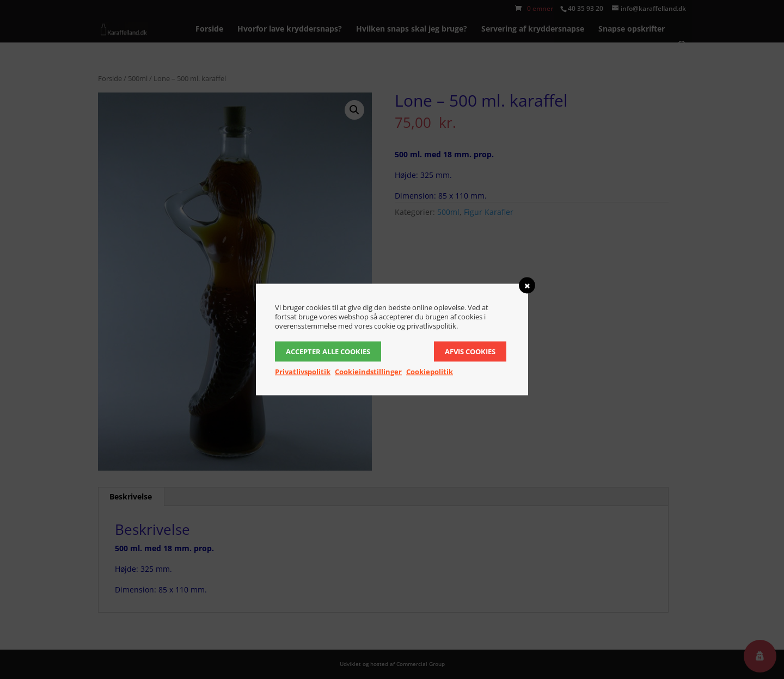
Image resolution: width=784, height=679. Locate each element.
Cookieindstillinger (368, 372)
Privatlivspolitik (303, 372)
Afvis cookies (470, 351)
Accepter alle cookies (328, 351)
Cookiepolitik (430, 372)
